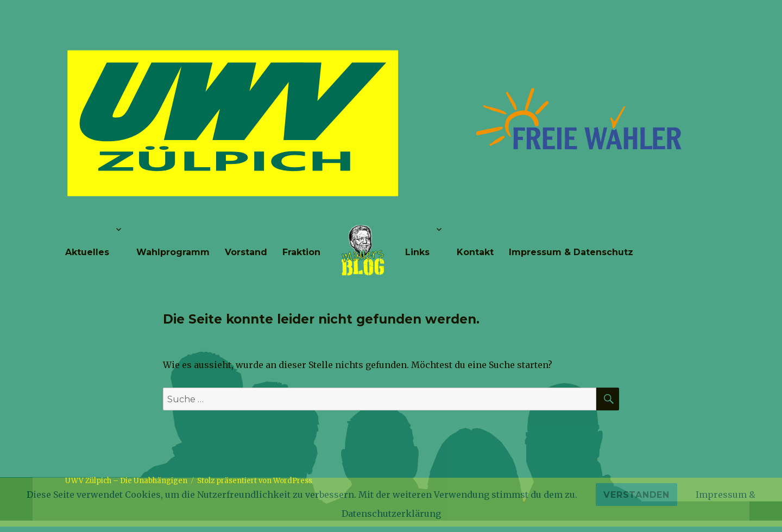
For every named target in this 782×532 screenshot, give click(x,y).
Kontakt (475, 252)
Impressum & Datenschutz (571, 252)
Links (417, 252)
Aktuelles (87, 252)
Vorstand (246, 252)
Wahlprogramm (173, 252)
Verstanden (636, 495)
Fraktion (301, 252)
